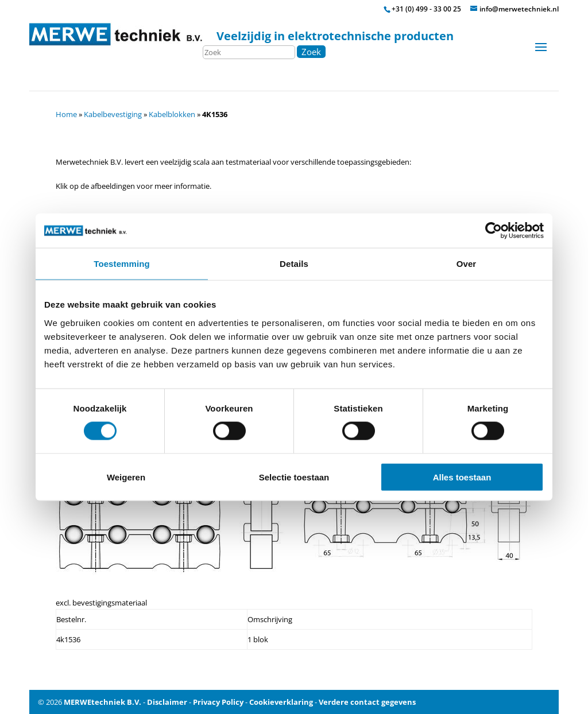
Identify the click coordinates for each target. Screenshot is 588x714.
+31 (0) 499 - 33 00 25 (426, 9)
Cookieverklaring (281, 702)
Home (66, 114)
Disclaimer (167, 702)
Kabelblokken (172, 114)
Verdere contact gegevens (367, 702)
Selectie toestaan (294, 477)
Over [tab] (467, 264)
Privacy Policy (218, 702)
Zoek (311, 52)
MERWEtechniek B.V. (102, 702)
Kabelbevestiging (113, 114)
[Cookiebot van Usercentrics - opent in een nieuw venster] (494, 231)
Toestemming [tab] (122, 264)
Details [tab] (294, 264)
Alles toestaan (462, 477)
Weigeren (126, 477)
